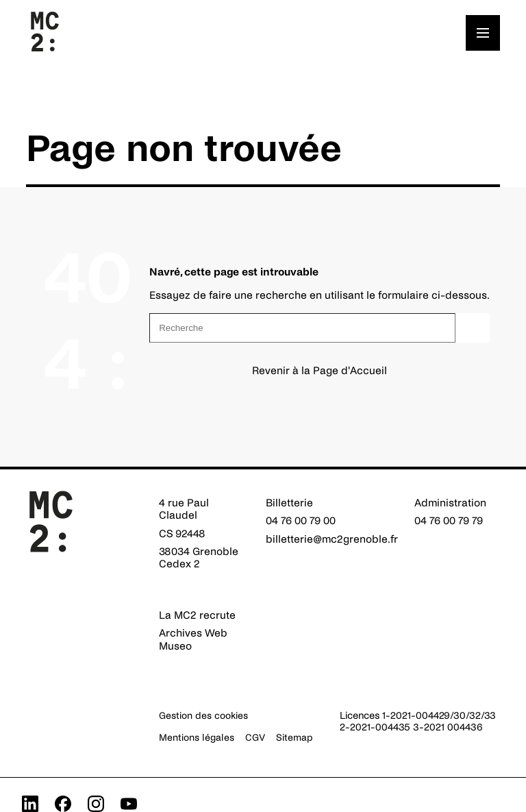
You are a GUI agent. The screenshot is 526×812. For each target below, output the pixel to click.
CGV (255, 738)
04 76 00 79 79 (449, 520)
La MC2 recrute (197, 615)
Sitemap (295, 738)
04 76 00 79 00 (301, 520)
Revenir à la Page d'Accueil (320, 370)
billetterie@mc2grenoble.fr (332, 539)
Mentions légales (197, 738)
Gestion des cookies (203, 716)
